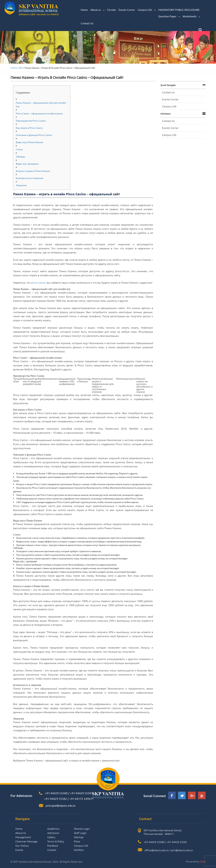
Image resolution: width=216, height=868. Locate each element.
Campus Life (147, 10)
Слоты (19, 149)
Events (19, 850)
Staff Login (80, 833)
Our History (22, 845)
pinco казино (39, 282)
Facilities (79, 850)
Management (23, 837)
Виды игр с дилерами (27, 164)
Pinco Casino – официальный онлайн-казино (39, 113)
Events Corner (127, 10)
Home (84, 10)
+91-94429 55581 (81, 793)
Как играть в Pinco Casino (29, 128)
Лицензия (21, 185)
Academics (53, 829)
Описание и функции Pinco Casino (34, 135)
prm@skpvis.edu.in (182, 850)
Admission (166, 114)
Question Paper (169, 16)
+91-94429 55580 (56, 793)
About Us (21, 833)
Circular (112, 10)
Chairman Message (26, 841)
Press (77, 841)
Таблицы (21, 156)
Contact (52, 850)
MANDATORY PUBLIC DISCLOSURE (179, 10)
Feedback (53, 845)
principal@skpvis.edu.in (61, 805)
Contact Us (87, 23)
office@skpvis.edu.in (157, 850)
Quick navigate (168, 85)
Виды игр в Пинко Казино (30, 142)
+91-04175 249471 (82, 799)
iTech (203, 861)
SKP (21, 68)
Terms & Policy (56, 841)
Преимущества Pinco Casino (31, 121)
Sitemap (79, 837)
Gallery (51, 837)
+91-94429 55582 (55, 799)
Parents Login (82, 829)
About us (97, 10)
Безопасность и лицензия (30, 178)
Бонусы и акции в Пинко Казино (33, 171)
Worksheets (191, 16)
